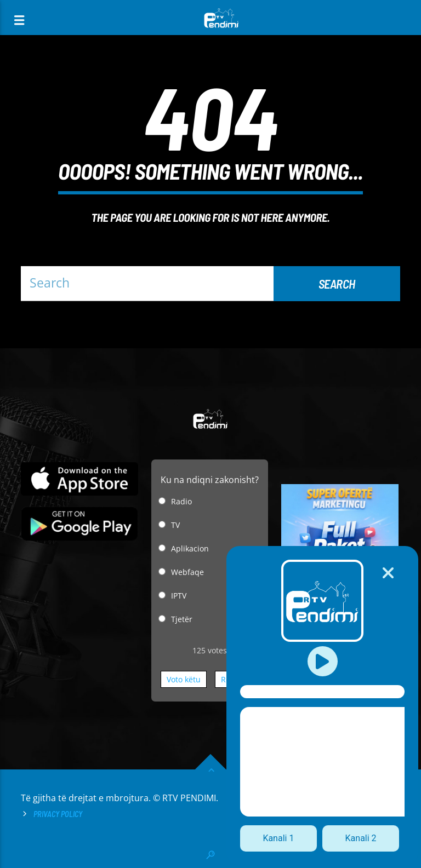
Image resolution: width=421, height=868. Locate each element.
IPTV (179, 596)
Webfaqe (187, 572)
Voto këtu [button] (184, 679)
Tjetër (182, 619)
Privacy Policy (58, 814)
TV (175, 525)
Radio (181, 501)
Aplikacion (190, 548)
